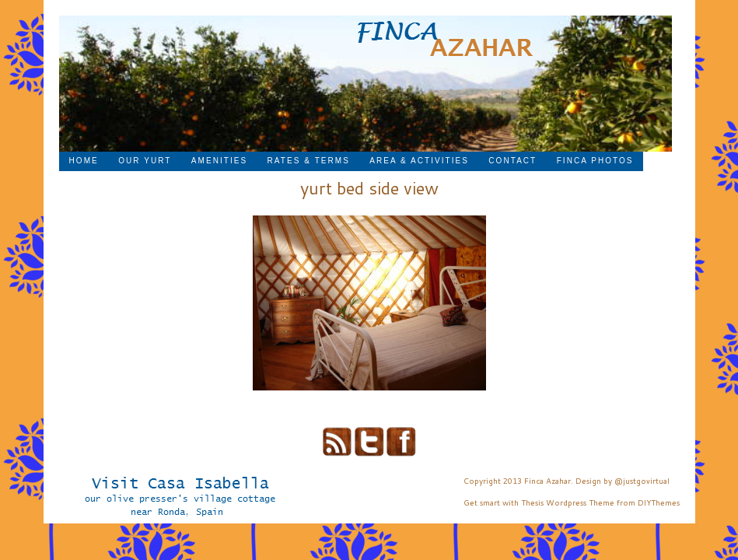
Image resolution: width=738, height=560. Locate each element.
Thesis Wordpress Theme (568, 502)
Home (84, 161)
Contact (512, 161)
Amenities (219, 161)
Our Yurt (145, 161)
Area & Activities (419, 161)
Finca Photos (595, 161)
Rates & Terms (309, 161)
